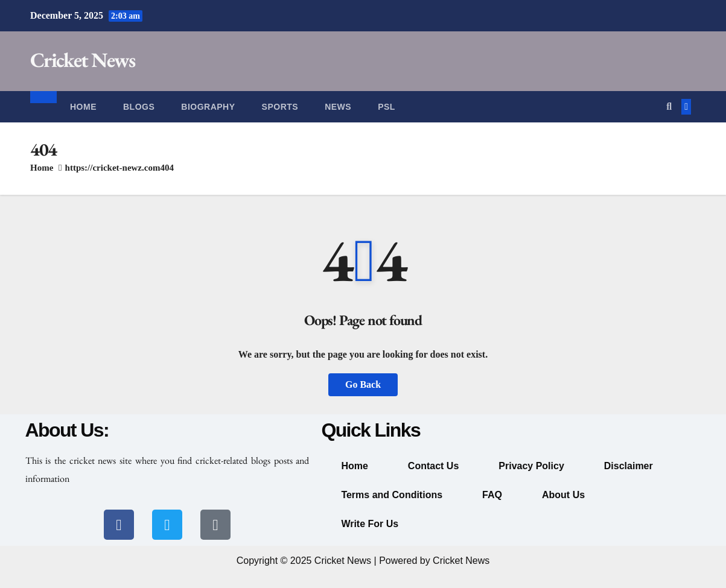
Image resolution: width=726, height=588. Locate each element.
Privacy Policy (531, 466)
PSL (387, 107)
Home (83, 107)
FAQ (492, 495)
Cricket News (83, 60)
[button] (669, 106)
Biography (208, 107)
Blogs (139, 107)
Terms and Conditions (392, 495)
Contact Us (433, 466)
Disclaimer (629, 466)
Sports (280, 107)
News (338, 107)
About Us (563, 495)
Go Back (363, 384)
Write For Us (370, 524)
